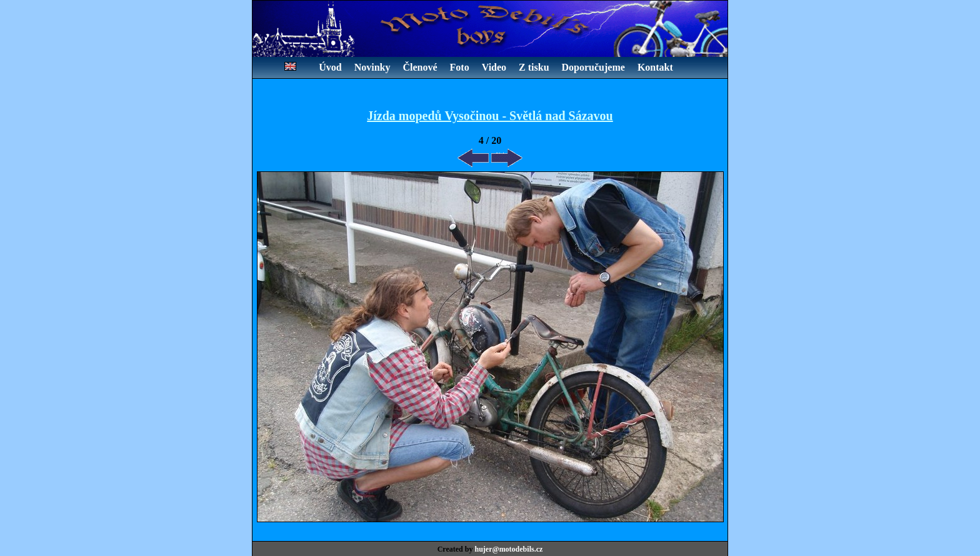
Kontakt (655, 67)
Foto (460, 67)
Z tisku (534, 67)
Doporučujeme (593, 67)
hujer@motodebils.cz (508, 549)
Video (494, 67)
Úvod (330, 67)
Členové (420, 67)
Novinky (372, 67)
